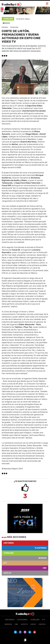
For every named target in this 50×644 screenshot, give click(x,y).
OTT (5, 563)
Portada (5, 27)
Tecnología (14, 27)
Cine (45, 568)
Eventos (42, 624)
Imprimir (6, 23)
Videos (33, 624)
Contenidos (9, 543)
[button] (5, 77)
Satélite (7, 573)
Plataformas (41, 548)
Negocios (43, 558)
